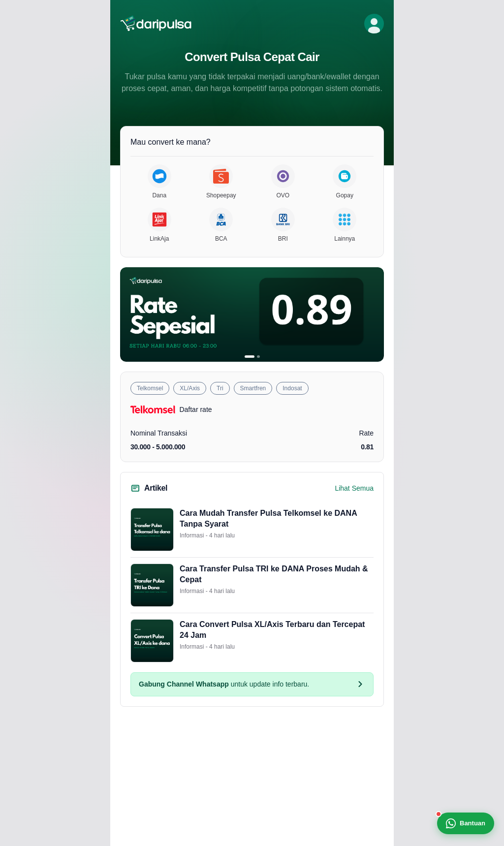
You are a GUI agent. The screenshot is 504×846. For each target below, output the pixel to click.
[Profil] (374, 24)
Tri (220, 388)
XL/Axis (190, 388)
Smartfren (253, 388)
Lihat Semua (354, 488)
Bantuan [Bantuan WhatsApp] (466, 823)
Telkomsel (150, 388)
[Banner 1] (250, 357)
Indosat (292, 388)
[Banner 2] (258, 357)
